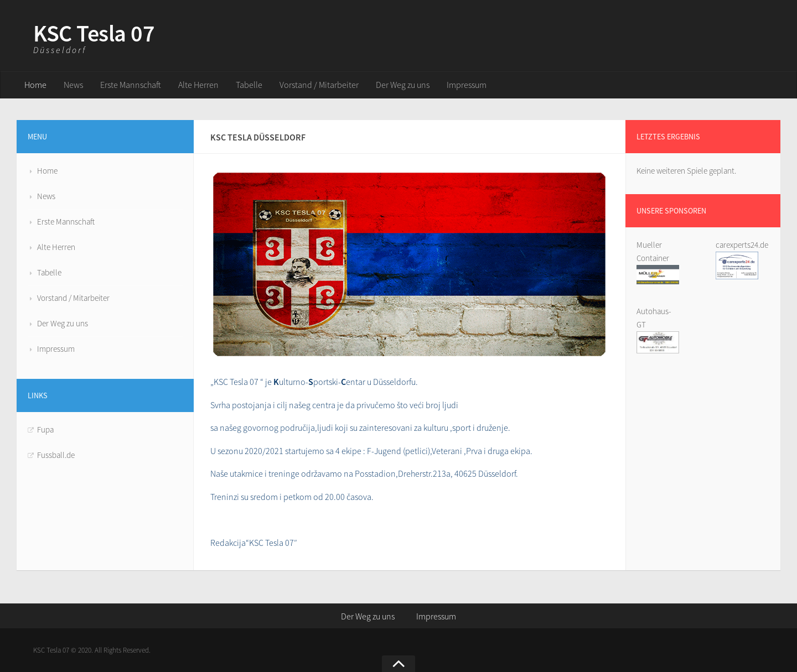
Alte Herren (198, 85)
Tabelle (249, 85)
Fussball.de (56, 455)
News (73, 85)
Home (35, 85)
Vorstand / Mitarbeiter (319, 85)
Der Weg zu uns (403, 85)
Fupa (45, 429)
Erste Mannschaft (131, 85)
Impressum (467, 85)
